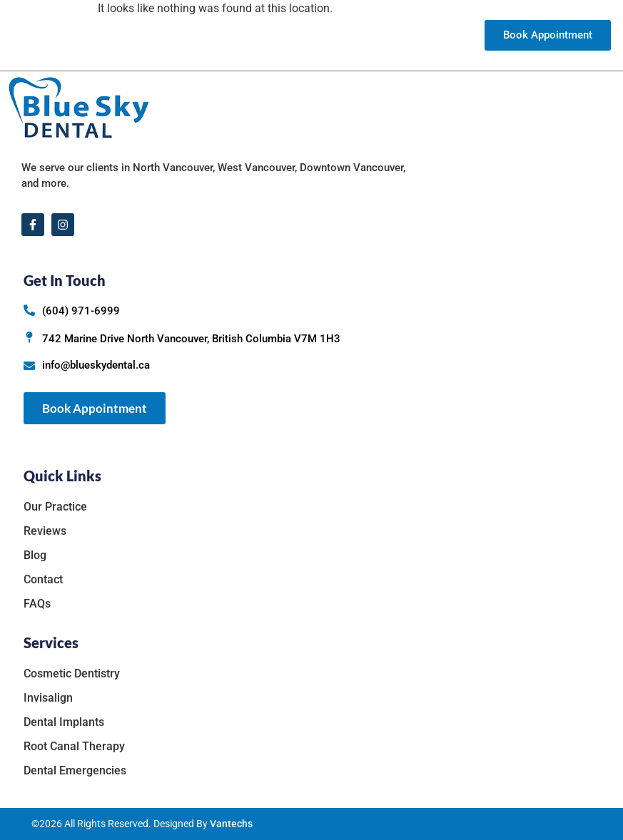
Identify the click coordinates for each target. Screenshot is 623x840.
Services (298, 35)
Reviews (354, 35)
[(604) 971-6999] (29, 310)
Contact (429, 35)
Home (163, 35)
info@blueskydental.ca (96, 365)
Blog (392, 35)
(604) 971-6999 (81, 311)
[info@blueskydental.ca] (29, 366)
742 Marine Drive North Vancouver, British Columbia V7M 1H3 (191, 339)
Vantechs (231, 824)
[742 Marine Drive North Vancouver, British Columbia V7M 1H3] (29, 337)
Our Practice (223, 35)
